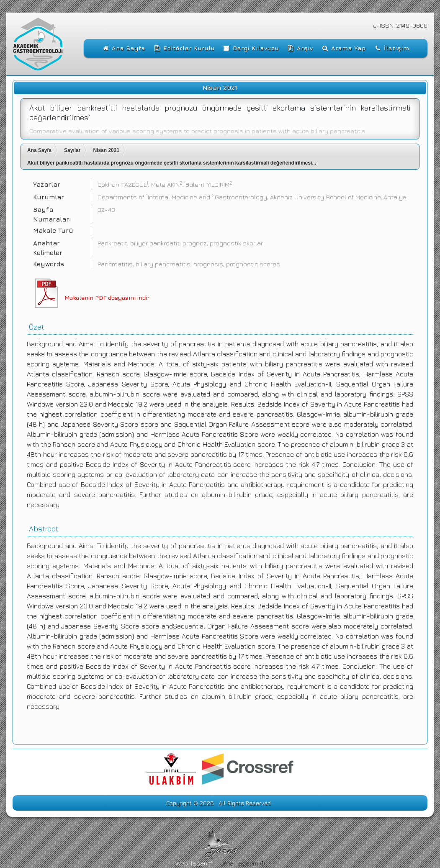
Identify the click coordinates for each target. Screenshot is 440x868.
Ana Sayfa (39, 150)
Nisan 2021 (106, 150)
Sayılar (72, 150)
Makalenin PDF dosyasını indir (107, 297)
